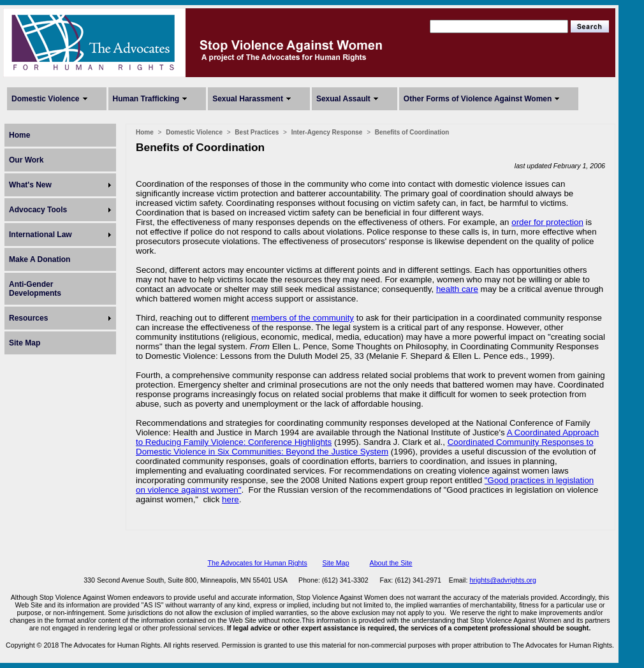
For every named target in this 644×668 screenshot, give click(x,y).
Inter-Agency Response (327, 132)
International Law (40, 235)
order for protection (547, 222)
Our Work (26, 160)
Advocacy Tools (38, 210)
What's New (30, 185)
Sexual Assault (343, 99)
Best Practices (257, 132)
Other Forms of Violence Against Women (478, 99)
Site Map (25, 343)
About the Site (391, 563)
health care (457, 289)
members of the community (303, 318)
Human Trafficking (146, 99)
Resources (28, 318)
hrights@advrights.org (502, 580)
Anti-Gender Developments (35, 289)
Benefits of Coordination (412, 132)
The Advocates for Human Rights (257, 563)
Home (19, 135)
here (231, 499)
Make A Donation (40, 259)
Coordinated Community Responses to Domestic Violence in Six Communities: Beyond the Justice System (365, 447)
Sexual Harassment (248, 99)
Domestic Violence (46, 99)
